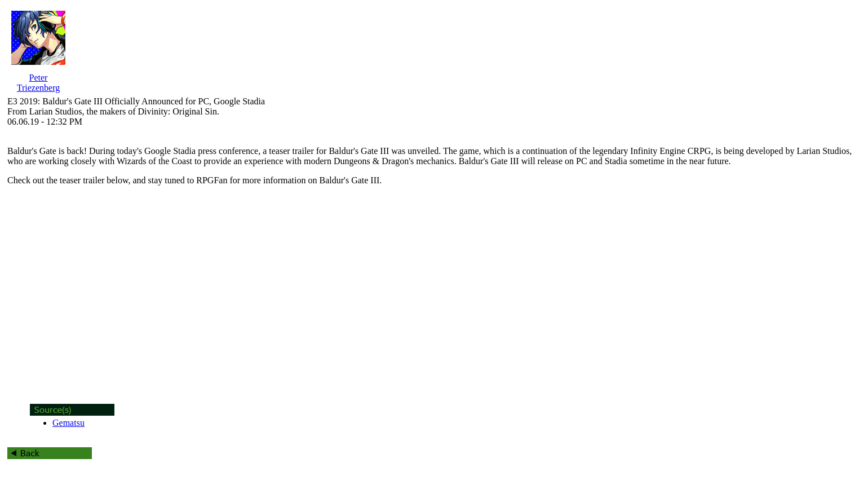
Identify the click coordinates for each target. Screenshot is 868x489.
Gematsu (68, 423)
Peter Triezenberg (38, 83)
